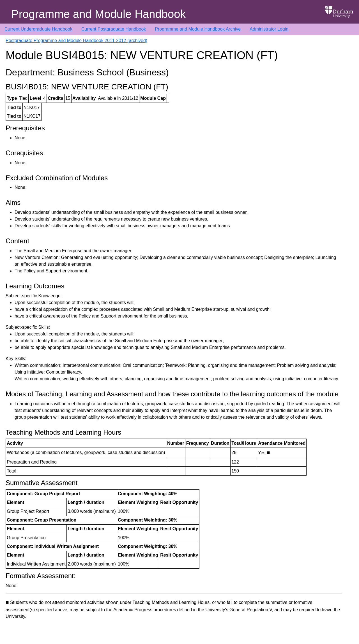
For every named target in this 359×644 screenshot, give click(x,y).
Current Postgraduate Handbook (114, 29)
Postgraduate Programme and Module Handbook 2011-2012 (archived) (76, 40)
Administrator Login (269, 29)
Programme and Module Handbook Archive (198, 29)
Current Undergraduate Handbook (38, 29)
